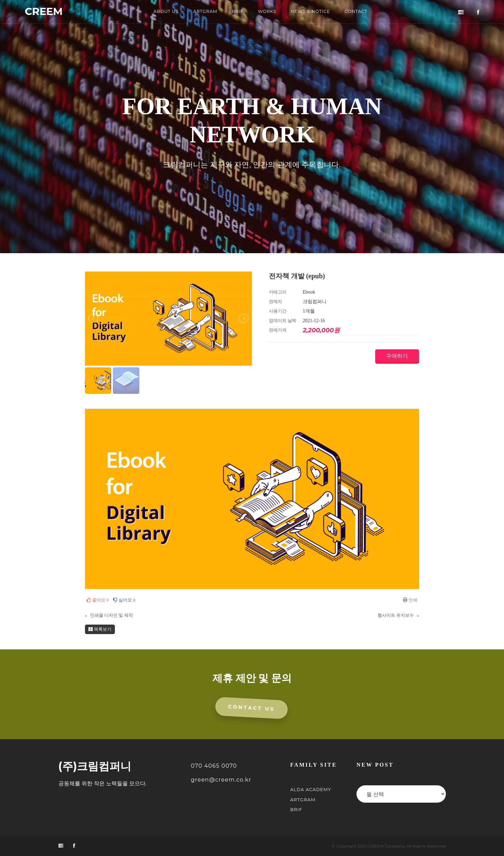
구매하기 (395, 356)
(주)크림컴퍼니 (95, 767)
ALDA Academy (311, 790)
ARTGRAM (204, 12)
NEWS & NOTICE (312, 12)
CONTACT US (252, 709)
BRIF (237, 12)
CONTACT (359, 12)
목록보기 (100, 629)
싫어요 (124, 600)
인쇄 (410, 600)
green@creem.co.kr (221, 780)
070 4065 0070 (214, 766)
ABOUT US (163, 12)
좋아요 (98, 600)
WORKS (267, 12)
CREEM (45, 12)
